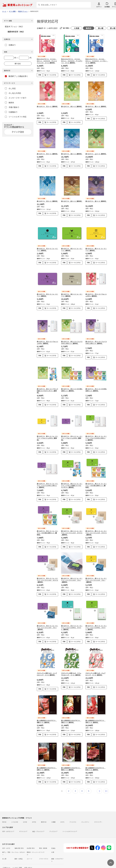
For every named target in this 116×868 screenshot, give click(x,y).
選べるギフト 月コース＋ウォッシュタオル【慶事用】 (47, 335)
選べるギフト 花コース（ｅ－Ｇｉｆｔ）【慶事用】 (47, 244)
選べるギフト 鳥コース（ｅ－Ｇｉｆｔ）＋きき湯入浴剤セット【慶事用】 (96, 478)
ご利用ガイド (6, 859)
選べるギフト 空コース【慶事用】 (72, 197)
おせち (62, 813)
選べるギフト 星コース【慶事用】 (96, 197)
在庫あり (10, 45)
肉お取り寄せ (31, 839)
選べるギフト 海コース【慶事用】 (72, 154)
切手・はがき (6, 839)
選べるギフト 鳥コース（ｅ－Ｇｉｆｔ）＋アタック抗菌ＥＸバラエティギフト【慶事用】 (72, 478)
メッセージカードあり (16, 98)
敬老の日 (44, 813)
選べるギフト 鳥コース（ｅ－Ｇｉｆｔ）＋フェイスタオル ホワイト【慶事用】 (96, 620)
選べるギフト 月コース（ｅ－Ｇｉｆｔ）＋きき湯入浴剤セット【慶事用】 (47, 526)
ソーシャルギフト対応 (16, 117)
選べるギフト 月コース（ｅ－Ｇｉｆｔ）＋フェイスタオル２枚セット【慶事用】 (47, 478)
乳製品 (53, 839)
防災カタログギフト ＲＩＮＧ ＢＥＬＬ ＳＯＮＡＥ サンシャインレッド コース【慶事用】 (47, 61)
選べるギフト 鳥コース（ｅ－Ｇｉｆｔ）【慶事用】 (72, 244)
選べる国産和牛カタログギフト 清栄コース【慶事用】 (95, 714)
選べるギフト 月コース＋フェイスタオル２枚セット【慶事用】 (96, 335)
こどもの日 (15, 813)
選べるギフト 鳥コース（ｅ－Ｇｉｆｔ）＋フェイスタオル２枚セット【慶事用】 (96, 431)
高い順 (101, 28)
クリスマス (73, 813)
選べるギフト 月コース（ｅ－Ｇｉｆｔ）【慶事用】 (47, 290)
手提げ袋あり (12, 107)
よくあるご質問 (17, 859)
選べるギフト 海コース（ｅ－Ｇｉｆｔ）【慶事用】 (72, 290)
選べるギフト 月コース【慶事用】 (47, 154)
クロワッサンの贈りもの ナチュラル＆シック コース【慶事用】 (71, 667)
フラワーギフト (44, 850)
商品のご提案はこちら (27, 867)
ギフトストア (23, 822)
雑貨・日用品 (19, 850)
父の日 (25, 813)
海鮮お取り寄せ (19, 839)
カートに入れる (52, 75)
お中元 (34, 813)
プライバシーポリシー (11, 867)
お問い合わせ (28, 859)
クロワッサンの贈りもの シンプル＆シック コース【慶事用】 (47, 667)
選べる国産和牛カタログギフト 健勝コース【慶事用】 (47, 714)
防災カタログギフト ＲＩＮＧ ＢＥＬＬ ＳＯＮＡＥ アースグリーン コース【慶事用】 (72, 61)
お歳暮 (53, 813)
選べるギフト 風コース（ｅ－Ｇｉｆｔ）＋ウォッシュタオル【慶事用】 (47, 431)
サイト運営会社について (17, 863)
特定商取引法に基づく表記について (37, 863)
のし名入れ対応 (13, 93)
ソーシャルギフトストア (70, 822)
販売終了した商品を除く (17, 76)
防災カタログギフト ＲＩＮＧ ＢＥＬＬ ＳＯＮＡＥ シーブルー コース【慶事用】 (97, 61)
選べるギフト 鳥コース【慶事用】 (72, 106)
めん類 (4, 850)
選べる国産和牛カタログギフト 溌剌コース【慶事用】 (71, 714)
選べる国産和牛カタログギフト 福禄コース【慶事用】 (71, 760)
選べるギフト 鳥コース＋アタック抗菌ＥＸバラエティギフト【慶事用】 (47, 383)
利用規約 (5, 863)
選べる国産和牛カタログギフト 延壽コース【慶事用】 (47, 760)
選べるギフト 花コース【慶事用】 (47, 106)
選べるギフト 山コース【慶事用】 (96, 154)
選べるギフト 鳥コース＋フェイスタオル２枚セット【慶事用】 (72, 335)
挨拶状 (9, 103)
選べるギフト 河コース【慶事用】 (47, 197)
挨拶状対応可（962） (16, 32)
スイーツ (29, 850)
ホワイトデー (98, 813)
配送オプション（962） (14, 26)
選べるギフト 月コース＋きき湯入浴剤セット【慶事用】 (96, 383)
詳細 (40, 75)
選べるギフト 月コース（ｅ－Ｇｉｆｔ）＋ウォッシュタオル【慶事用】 (72, 431)
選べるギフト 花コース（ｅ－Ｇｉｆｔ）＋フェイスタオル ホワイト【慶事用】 (72, 620)
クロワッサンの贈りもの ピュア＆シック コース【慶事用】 (95, 667)
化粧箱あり (11, 112)
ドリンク (42, 843)
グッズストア (53, 822)
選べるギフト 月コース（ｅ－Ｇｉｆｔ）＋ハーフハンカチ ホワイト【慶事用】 (47, 573)
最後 (106, 782)
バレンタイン (85, 813)
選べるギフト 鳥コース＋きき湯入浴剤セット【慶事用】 (72, 383)
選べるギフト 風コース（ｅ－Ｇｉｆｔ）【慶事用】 (96, 244)
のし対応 (10, 88)
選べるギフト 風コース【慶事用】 (96, 106)
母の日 (4, 813)
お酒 (53, 843)
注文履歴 (107, 7)
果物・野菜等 (43, 839)
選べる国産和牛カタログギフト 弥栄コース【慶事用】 (95, 760)
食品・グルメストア (38, 822)
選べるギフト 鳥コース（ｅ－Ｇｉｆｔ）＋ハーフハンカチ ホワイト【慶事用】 (72, 526)
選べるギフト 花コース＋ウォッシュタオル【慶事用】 (96, 290)
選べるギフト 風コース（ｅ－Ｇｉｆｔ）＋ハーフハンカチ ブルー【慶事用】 (96, 573)
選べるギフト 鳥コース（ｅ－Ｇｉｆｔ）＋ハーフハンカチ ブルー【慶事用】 (72, 573)
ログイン (99, 7)
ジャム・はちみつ (20, 843)
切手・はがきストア (8, 822)
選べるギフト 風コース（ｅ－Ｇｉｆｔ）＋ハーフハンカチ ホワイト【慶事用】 (96, 526)
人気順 (77, 28)
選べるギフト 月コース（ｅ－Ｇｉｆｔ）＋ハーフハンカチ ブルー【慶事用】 (47, 620)
